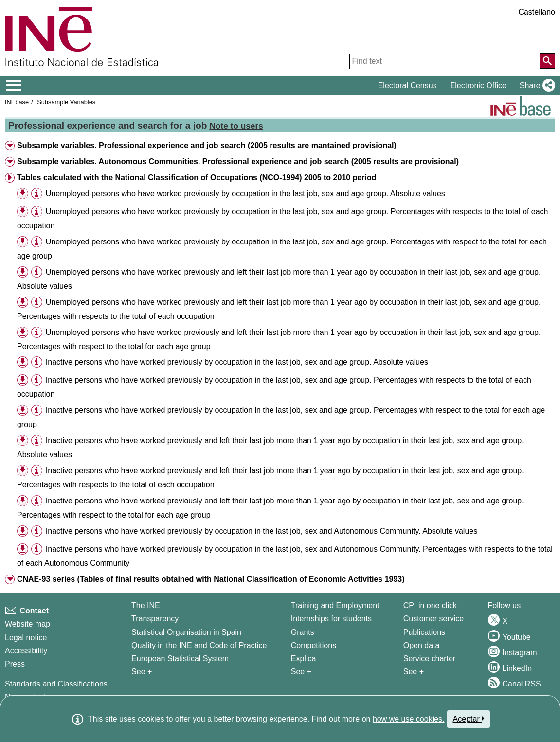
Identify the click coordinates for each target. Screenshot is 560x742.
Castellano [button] (537, 12)
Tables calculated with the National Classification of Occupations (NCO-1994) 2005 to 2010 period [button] (197, 177)
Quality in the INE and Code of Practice (199, 645)
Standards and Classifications (56, 684)
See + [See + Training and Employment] (301, 672)
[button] (535, 86)
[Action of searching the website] (547, 61)
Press (15, 664)
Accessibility (26, 651)
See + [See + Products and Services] (414, 672)
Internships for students (331, 619)
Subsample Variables (66, 102)
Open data (422, 645)
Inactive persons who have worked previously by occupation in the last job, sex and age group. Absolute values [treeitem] (237, 362)
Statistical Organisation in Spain (186, 632)
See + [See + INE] (142, 672)
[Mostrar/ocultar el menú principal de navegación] (14, 86)
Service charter (430, 659)
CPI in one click (430, 605)
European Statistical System (180, 659)
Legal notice (26, 638)
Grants (303, 632)
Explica (304, 659)
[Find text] (445, 61)
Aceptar (469, 719)
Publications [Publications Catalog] (424, 632)
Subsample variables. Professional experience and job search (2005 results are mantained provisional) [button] (207, 145)
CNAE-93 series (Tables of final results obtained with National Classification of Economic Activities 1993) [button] (211, 579)
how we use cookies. (409, 719)
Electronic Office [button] (478, 85)
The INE (146, 605)
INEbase (17, 102)
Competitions (314, 645)
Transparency (155, 619)
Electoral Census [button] (407, 85)
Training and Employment (335, 605)
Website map (27, 624)
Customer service (434, 619)
